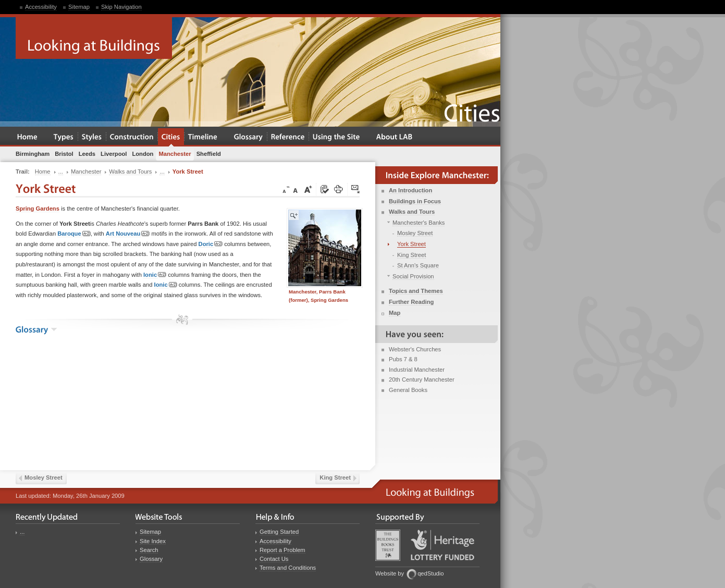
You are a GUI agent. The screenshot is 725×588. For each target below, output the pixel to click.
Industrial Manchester (417, 370)
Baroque (74, 234)
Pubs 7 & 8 (403, 359)
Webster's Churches (415, 349)
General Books (408, 390)
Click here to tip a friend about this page (356, 190)
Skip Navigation (121, 7)
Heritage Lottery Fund (443, 545)
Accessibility (41, 7)
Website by (390, 573)
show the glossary (54, 329)
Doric (211, 244)
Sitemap (79, 7)
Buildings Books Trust (388, 545)
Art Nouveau (128, 234)
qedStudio (431, 573)
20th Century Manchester (422, 379)
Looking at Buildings (94, 38)
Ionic (155, 275)
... (22, 532)
